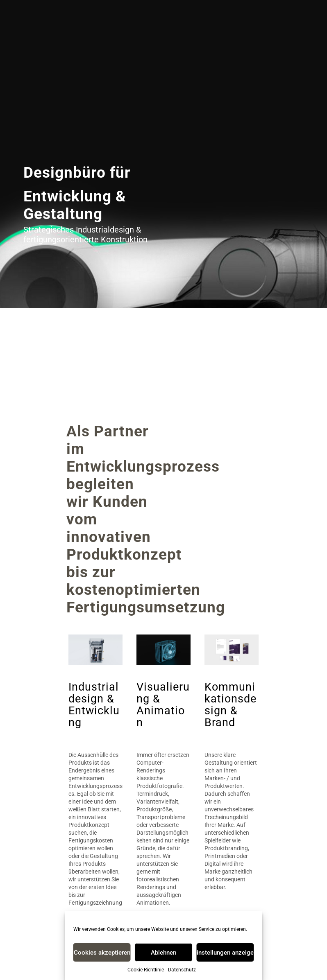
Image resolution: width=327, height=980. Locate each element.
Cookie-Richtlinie (146, 970)
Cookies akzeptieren (102, 953)
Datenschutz (182, 970)
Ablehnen (163, 953)
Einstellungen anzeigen (225, 953)
